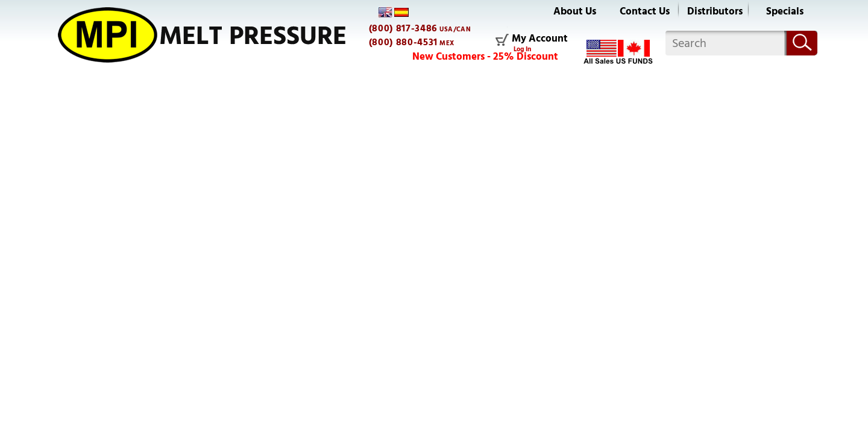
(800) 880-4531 (403, 42)
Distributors (715, 11)
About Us (575, 11)
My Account (540, 39)
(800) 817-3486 (403, 28)
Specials (785, 11)
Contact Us (645, 11)
